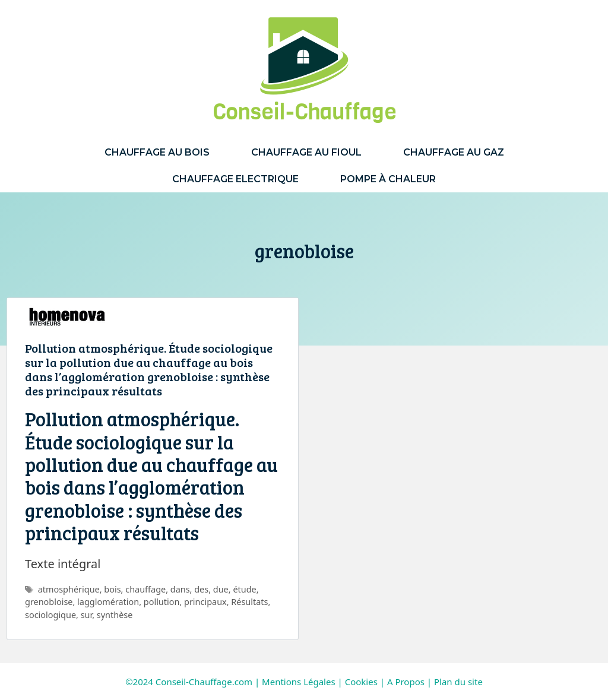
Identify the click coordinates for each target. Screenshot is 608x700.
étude (244, 589)
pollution (162, 602)
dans (180, 589)
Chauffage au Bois (157, 152)
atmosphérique (69, 589)
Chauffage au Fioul (306, 152)
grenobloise (49, 602)
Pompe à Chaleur (388, 179)
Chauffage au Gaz (454, 152)
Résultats (249, 602)
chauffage (145, 589)
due (221, 589)
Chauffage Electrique (235, 179)
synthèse (115, 615)
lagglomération (108, 602)
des (201, 589)
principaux (205, 602)
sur (87, 615)
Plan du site (458, 682)
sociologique (50, 615)
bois (112, 589)
